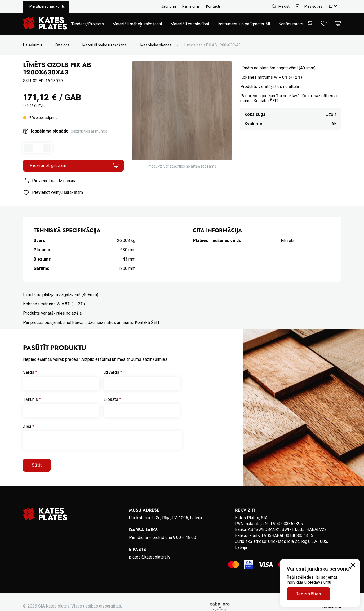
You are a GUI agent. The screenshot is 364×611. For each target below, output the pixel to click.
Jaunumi (168, 6)
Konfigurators (291, 24)
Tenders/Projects (88, 24)
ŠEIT (274, 101)
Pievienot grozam (48, 166)
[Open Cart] (338, 24)
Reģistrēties (308, 594)
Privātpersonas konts (47, 6)
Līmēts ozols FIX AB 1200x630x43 (212, 45)
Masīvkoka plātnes (156, 45)
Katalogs (62, 45)
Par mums (191, 6)
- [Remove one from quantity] (28, 148)
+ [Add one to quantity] (47, 148)
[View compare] (310, 24)
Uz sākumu (32, 45)
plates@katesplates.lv (150, 557)
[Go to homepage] (45, 24)
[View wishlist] (324, 25)
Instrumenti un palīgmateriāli (244, 24)
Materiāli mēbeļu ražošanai (137, 24)
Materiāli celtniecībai (190, 24)
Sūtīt (37, 465)
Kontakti (213, 6)
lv (331, 6)
